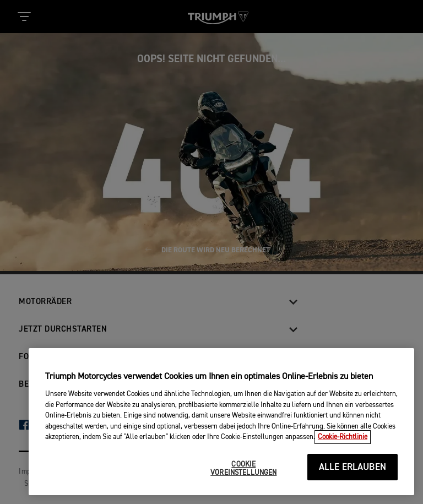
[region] (221, 422)
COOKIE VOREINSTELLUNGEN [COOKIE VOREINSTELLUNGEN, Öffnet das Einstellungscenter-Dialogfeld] (243, 469)
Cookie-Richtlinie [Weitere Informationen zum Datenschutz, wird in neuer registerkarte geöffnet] (343, 437)
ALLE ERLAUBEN (352, 467)
